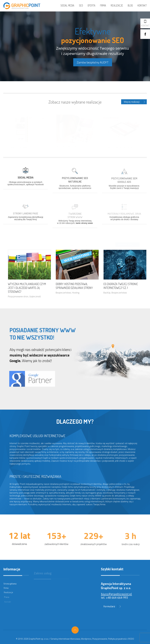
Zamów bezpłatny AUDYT (93, 62)
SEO (81, 5)
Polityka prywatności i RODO (121, 639)
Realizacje (117, 5)
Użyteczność (35, 296)
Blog (130, 5)
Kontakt (142, 5)
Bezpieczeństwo (63, 293)
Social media (67, 5)
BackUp (107, 293)
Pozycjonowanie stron (18, 296)
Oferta (91, 5)
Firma (103, 5)
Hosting (76, 293)
